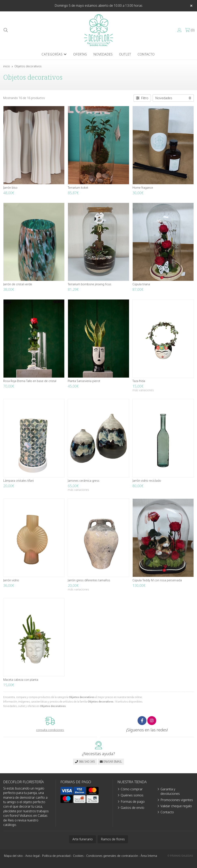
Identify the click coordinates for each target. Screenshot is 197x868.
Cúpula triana (141, 284)
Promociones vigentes (177, 800)
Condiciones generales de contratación (112, 856)
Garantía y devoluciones (170, 791)
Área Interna (149, 856)
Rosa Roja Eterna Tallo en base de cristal (30, 381)
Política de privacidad (56, 856)
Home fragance (143, 188)
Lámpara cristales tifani (18, 481)
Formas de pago (133, 802)
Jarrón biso (10, 188)
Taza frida (139, 381)
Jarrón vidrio (11, 580)
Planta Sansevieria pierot (84, 381)
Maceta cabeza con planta (21, 680)
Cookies (78, 856)
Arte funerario (83, 839)
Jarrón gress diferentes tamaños (89, 580)
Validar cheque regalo (176, 806)
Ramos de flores (113, 839)
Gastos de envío (132, 808)
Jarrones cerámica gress (84, 481)
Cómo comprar (132, 789)
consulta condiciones (50, 730)
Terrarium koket (78, 188)
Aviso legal (32, 856)
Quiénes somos (132, 795)
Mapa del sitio (13, 856)
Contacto (167, 812)
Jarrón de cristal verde (18, 284)
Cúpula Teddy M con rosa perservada (157, 580)
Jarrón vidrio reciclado (147, 481)
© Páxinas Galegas (180, 856)
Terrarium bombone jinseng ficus (89, 284)
